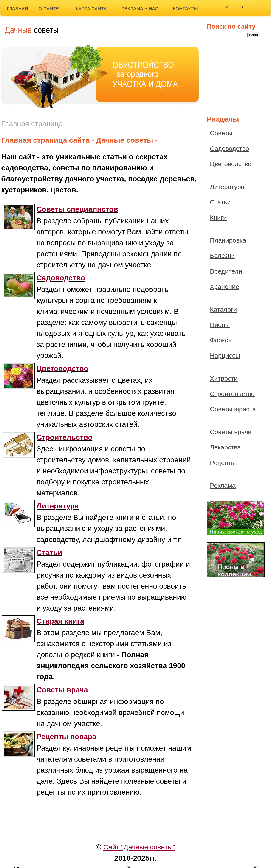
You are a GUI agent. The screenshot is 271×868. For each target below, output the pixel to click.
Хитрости (224, 378)
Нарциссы (225, 356)
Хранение (225, 287)
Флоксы (221, 340)
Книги (218, 218)
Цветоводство (231, 164)
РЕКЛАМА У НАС (140, 9)
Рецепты (223, 463)
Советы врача (231, 432)
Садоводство (230, 149)
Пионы (220, 325)
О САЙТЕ (49, 9)
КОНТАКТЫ (185, 9)
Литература (227, 187)
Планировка (228, 240)
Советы (221, 133)
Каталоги (223, 309)
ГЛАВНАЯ (17, 9)
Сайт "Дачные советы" (139, 847)
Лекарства (225, 447)
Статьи (220, 202)
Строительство (232, 394)
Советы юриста (233, 409)
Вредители (226, 271)
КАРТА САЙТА (91, 9)
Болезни (222, 256)
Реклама (223, 486)
